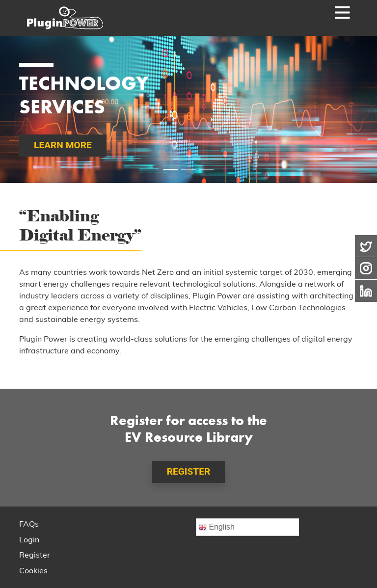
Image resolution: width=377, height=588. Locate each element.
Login (29, 540)
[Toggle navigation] (328, 18)
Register (35, 556)
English (217, 527)
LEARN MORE (63, 145)
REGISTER (189, 471)
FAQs (29, 525)
